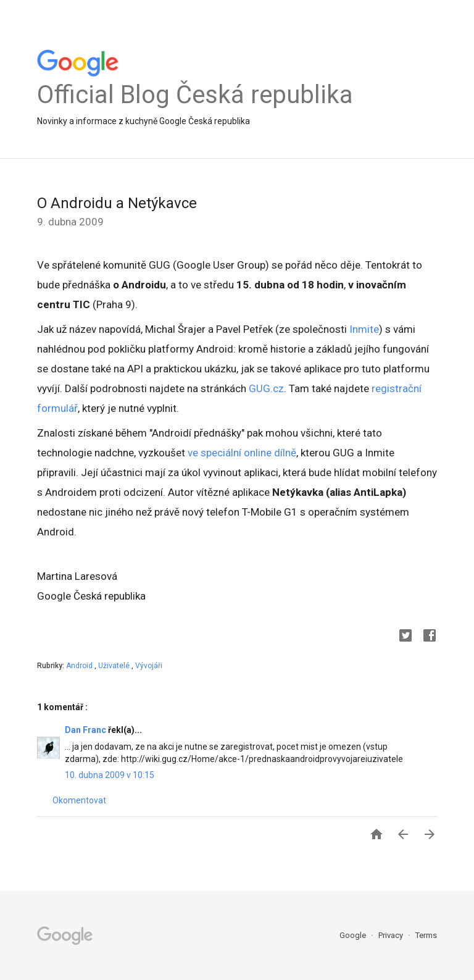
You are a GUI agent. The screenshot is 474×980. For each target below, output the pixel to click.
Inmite (364, 329)
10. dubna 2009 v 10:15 (110, 775)
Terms (426, 935)
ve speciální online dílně (242, 453)
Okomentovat (79, 800)
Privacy (392, 935)
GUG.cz (266, 388)
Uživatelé (115, 666)
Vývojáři (149, 666)
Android (80, 666)
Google (354, 935)
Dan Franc (86, 730)
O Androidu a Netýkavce (117, 203)
